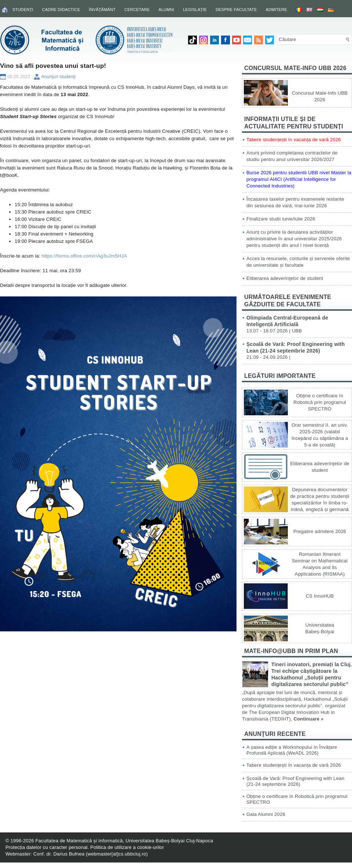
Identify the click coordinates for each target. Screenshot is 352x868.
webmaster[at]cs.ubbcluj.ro (117, 854)
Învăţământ (102, 10)
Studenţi (23, 10)
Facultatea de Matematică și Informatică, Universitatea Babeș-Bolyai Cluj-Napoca (124, 841)
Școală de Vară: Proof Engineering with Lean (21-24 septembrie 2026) (295, 781)
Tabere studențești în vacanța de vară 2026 (294, 140)
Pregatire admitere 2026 (320, 531)
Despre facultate (236, 10)
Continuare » (309, 719)
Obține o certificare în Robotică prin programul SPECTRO (320, 402)
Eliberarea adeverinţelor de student (285, 278)
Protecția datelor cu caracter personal (47, 847)
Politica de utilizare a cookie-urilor (127, 847)
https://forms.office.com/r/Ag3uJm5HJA (85, 256)
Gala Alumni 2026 (266, 814)
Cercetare (137, 10)
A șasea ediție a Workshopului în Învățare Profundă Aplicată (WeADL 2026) (292, 750)
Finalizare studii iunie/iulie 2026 (281, 219)
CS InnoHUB (320, 596)
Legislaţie (195, 10)
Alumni (166, 10)
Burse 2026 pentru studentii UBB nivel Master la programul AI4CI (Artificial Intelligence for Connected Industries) (299, 179)
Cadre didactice (61, 10)
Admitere (276, 10)
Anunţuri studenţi (58, 77)
